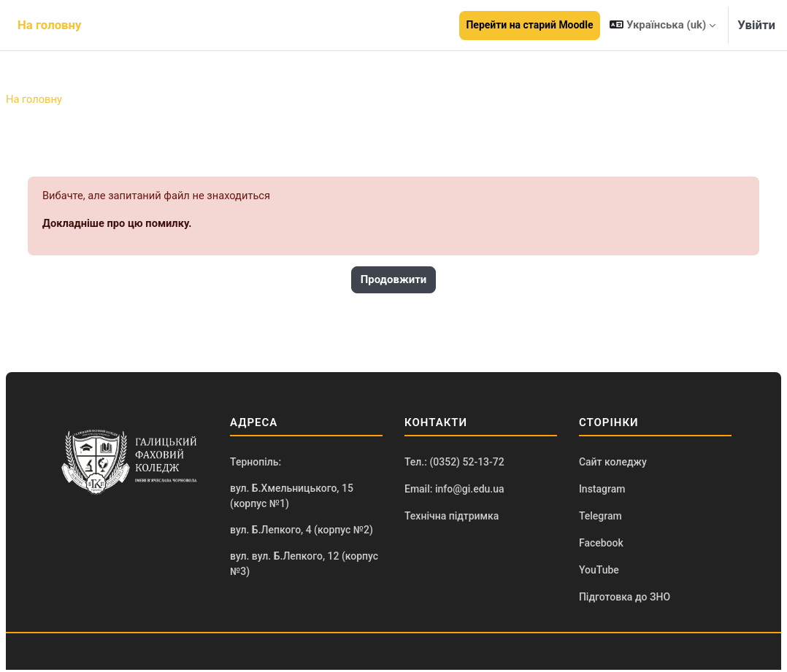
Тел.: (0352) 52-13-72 (454, 463)
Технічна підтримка (452, 518)
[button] (663, 25)
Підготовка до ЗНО (625, 600)
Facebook (601, 545)
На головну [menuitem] (49, 25)
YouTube (599, 573)
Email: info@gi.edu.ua (454, 490)
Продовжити (394, 281)
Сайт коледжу (613, 463)
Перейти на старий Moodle (530, 25)
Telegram (600, 518)
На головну (34, 100)
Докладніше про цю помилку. (119, 225)
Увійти (756, 25)
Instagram (602, 490)
